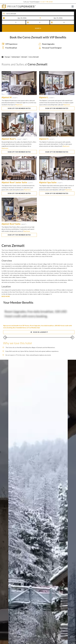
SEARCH (38, 29)
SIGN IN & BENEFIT (39, 330)
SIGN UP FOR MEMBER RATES (19, 106)
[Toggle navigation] (73, 6)
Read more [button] (19, 102)
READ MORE (6, 294)
